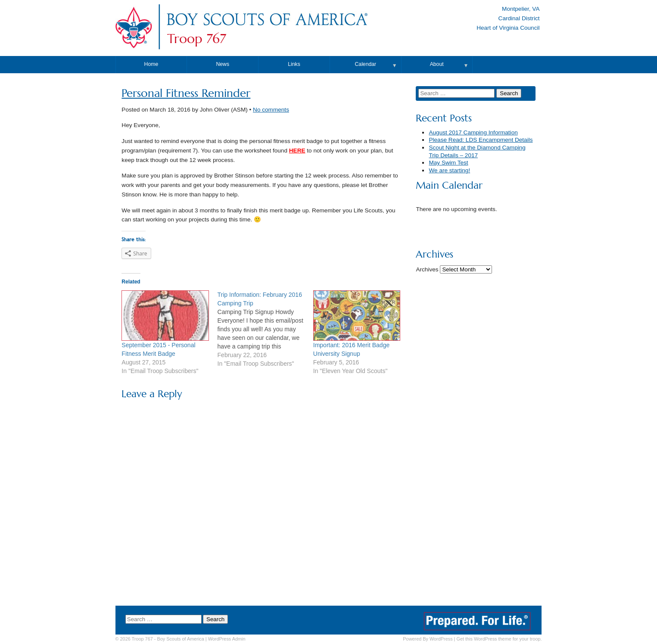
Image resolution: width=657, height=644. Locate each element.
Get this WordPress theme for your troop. (499, 639)
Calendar (366, 64)
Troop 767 (197, 39)
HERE (297, 151)
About (437, 64)
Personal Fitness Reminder (186, 93)
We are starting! (449, 170)
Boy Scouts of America (180, 639)
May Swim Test (448, 163)
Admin (227, 639)
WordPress (441, 639)
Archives (427, 269)
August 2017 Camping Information (473, 132)
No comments (271, 110)
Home (151, 64)
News (223, 64)
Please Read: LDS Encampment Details (481, 140)
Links (294, 64)
